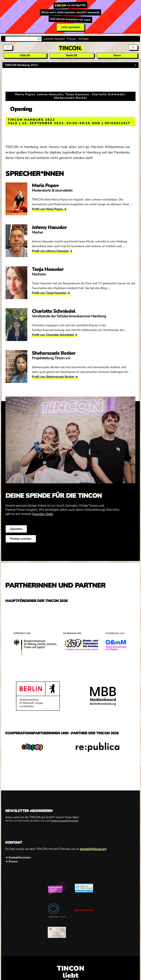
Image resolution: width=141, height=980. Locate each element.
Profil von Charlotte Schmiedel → (55, 335)
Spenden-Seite (43, 514)
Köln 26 (25, 55)
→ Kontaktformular (18, 858)
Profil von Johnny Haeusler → (52, 251)
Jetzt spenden (71, 27)
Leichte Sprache (54, 39)
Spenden (16, 529)
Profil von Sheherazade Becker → (55, 377)
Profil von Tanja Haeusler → (51, 293)
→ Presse (11, 862)
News (117, 55)
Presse (72, 39)
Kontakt (84, 39)
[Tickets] (8, 47)
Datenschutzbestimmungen (65, 821)
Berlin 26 (72, 55)
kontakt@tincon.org (93, 849)
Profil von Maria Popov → (49, 209)
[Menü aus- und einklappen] (133, 47)
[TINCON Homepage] (70, 48)
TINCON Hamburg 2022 (21, 65)
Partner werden (21, 539)
